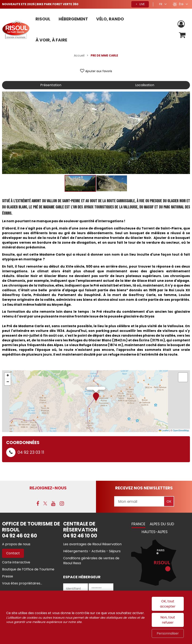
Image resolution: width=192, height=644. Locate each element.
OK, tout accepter (168, 604)
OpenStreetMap (181, 430)
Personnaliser (168, 633)
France (138, 524)
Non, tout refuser (168, 620)
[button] (182, 35)
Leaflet (164, 430)
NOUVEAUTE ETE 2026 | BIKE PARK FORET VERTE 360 (40, 4)
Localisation (145, 85)
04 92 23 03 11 (31, 452)
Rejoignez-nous (48, 488)
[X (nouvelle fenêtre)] (45, 503)
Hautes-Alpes (155, 532)
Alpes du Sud (162, 524)
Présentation (51, 85)
